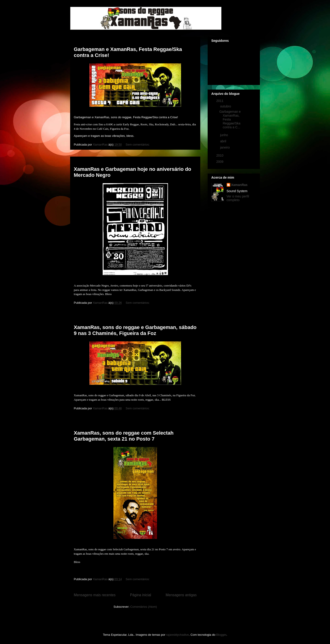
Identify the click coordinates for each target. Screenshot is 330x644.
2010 (220, 155)
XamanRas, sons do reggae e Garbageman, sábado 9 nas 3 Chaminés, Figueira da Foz (135, 330)
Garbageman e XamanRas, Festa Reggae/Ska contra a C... (230, 119)
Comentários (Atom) (143, 607)
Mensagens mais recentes (95, 595)
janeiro (225, 147)
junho (224, 135)
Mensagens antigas (181, 595)
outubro (226, 106)
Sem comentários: (138, 145)
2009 (220, 162)
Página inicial (140, 595)
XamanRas (239, 185)
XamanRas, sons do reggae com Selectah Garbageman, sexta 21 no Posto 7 (124, 436)
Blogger (221, 635)
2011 (220, 101)
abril (223, 141)
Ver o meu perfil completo (238, 198)
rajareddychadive (177, 635)
